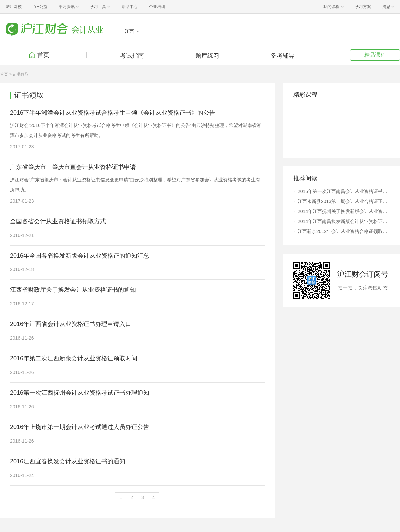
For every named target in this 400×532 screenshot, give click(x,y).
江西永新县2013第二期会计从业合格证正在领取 (344, 201)
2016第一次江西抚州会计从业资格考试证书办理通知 (80, 393)
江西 (130, 31)
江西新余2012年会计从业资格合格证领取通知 (344, 231)
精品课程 (375, 55)
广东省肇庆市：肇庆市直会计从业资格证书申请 (73, 167)
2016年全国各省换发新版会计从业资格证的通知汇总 (80, 256)
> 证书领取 (19, 74)
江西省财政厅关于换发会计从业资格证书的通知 (73, 290)
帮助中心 (130, 7)
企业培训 (157, 7)
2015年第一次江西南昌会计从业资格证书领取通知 (344, 191)
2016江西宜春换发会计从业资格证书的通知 (68, 461)
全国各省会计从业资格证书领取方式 (58, 221)
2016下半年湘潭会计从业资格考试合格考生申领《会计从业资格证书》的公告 (113, 113)
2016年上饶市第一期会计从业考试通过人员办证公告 (80, 427)
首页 (43, 55)
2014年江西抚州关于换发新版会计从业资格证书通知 (344, 211)
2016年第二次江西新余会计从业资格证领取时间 (74, 358)
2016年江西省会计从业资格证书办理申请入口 (71, 324)
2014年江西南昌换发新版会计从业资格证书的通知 (344, 221)
